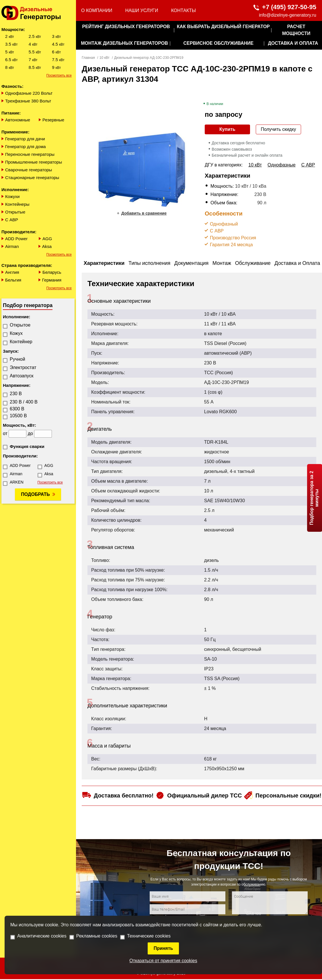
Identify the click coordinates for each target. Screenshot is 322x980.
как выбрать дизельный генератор (223, 27)
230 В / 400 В (24, 402)
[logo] (38, 13)
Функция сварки (27, 446)
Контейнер (21, 342)
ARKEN (17, 482)
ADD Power (16, 239)
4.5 (58, 44)
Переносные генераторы (30, 154)
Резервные (53, 120)
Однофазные (282, 165)
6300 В (17, 409)
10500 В (18, 416)
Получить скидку (278, 129)
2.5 (35, 36)
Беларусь (52, 272)
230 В (16, 394)
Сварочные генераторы (29, 170)
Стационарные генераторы (32, 177)
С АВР (12, 220)
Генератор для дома (26, 146)
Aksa (47, 246)
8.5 (35, 67)
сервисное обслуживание (218, 43)
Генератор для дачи (25, 139)
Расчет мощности (296, 30)
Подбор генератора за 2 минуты (314, 498)
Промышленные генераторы (34, 162)
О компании (97, 10)
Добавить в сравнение (144, 213)
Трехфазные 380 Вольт (28, 101)
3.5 (11, 44)
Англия (12, 272)
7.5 (58, 60)
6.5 (11, 60)
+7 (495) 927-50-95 (289, 7)
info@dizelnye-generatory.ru (288, 15)
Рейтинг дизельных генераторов (126, 27)
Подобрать (35, 494)
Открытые (15, 212)
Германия (52, 280)
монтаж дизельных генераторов (124, 43)
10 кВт (105, 58)
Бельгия (13, 280)
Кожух (16, 333)
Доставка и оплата (293, 43)
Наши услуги (142, 10)
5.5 (35, 52)
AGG (47, 239)
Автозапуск (22, 376)
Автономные (18, 120)
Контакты (184, 10)
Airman (12, 246)
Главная (88, 58)
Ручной (17, 359)
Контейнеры (17, 204)
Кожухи (12, 196)
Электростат (23, 367)
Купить (227, 129)
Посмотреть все (59, 75)
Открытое (20, 325)
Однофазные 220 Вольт (29, 93)
